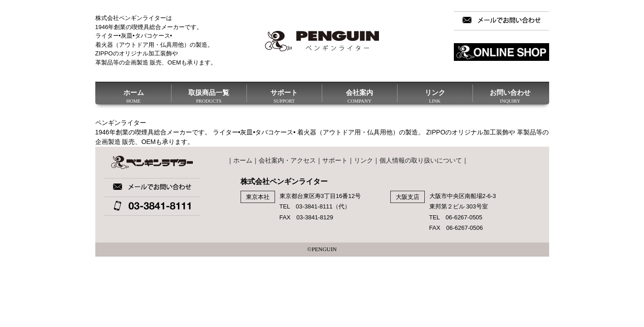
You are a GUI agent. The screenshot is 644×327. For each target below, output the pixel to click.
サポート (284, 95)
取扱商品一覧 (209, 95)
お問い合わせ (510, 95)
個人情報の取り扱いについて (421, 160)
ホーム (134, 95)
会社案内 (360, 95)
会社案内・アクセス (287, 160)
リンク (435, 95)
